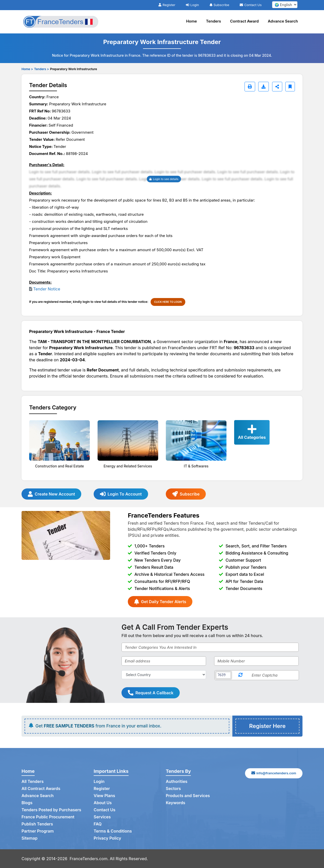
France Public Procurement (48, 817)
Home (191, 21)
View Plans (104, 796)
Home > (27, 69)
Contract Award (244, 21)
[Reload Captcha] (240, 675)
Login (192, 5)
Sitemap (29, 838)
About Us (103, 803)
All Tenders (33, 781)
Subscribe (219, 5)
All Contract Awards (41, 788)
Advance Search (283, 21)
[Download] (264, 87)
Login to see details (164, 179)
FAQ (98, 824)
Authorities (177, 781)
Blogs (27, 803)
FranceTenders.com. (89, 859)
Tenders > (42, 69)
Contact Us (251, 5)
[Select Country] (164, 675)
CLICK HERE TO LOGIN (168, 302)
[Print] (250, 87)
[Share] (277, 87)
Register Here (267, 726)
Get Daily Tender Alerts (160, 602)
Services (102, 817)
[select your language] (285, 5)
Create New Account (51, 494)
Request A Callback (151, 693)
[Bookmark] (290, 87)
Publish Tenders (37, 824)
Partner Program (38, 831)
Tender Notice (47, 289)
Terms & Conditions (113, 831)
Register (167, 5)
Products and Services (188, 796)
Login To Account (121, 494)
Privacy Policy (107, 838)
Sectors (173, 788)
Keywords (176, 803)
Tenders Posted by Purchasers (51, 810)
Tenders (214, 21)
